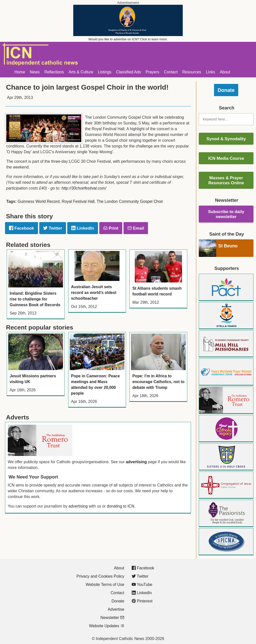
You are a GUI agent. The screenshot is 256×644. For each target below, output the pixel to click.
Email (136, 228)
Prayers (152, 72)
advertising (136, 462)
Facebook (21, 228)
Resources (192, 72)
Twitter (53, 228)
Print (111, 228)
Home (20, 72)
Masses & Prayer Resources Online (226, 180)
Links (211, 72)
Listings (105, 72)
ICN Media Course (226, 158)
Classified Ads (128, 72)
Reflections (54, 72)
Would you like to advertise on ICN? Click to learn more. (128, 39)
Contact (171, 72)
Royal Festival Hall (78, 201)
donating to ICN (120, 506)
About (225, 72)
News (35, 72)
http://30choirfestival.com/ (84, 188)
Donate (226, 90)
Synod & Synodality (226, 139)
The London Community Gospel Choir (130, 201)
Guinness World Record (38, 201)
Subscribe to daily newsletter (226, 214)
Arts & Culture (81, 72)
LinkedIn (83, 228)
